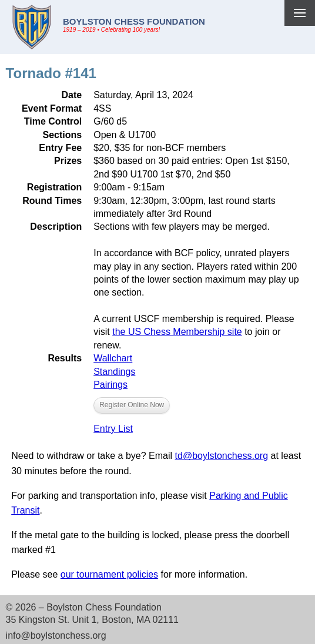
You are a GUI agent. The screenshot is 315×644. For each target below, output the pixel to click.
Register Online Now (132, 405)
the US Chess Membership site (177, 332)
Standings (114, 372)
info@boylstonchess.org (56, 635)
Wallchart (113, 358)
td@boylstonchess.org (222, 456)
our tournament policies (109, 574)
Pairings (110, 385)
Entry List (113, 429)
